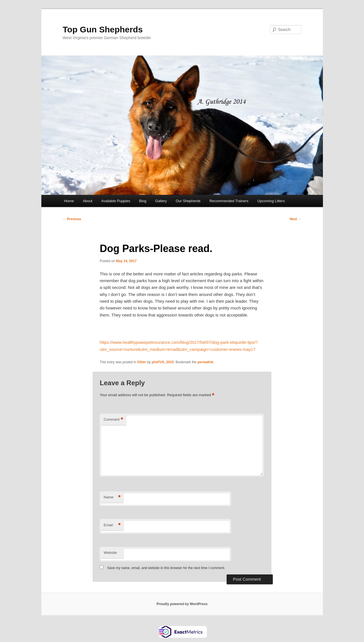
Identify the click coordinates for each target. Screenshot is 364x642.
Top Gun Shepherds (103, 29)
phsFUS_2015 (163, 362)
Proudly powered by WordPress (182, 604)
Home (69, 201)
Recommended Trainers (229, 201)
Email (112, 525)
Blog (143, 201)
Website (110, 553)
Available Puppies (116, 201)
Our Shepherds (188, 201)
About (88, 201)
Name (112, 497)
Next (295, 219)
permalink (205, 362)
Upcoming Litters (271, 201)
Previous (72, 219)
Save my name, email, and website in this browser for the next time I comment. (166, 568)
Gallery (161, 201)
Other (142, 362)
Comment (113, 420)
